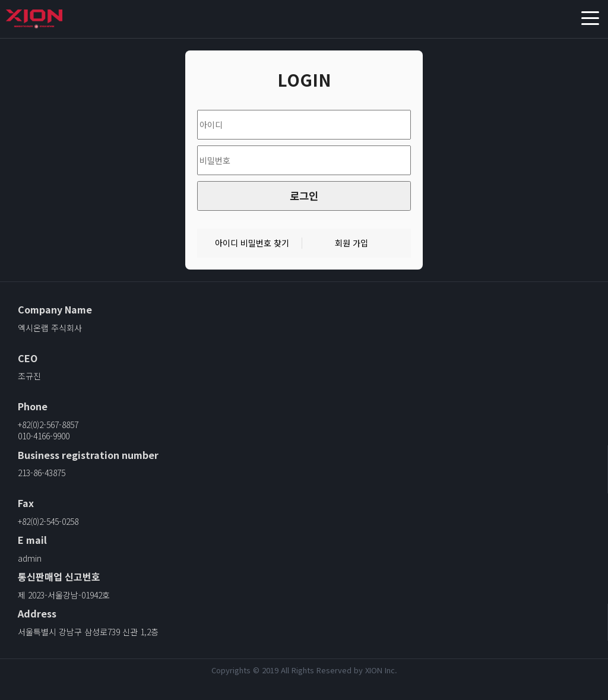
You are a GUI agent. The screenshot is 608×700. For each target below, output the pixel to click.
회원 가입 (351, 243)
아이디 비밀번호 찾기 (252, 243)
